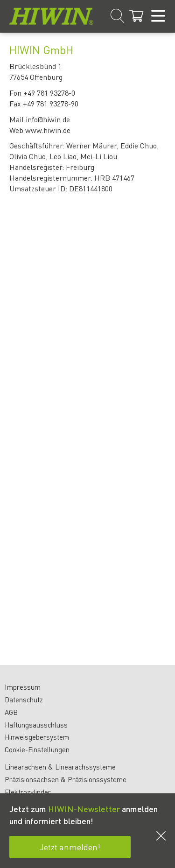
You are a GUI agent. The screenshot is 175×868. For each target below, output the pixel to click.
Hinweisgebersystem (37, 737)
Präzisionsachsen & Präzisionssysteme (66, 779)
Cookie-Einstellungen (37, 749)
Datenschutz (24, 700)
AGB (11, 712)
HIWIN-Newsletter (84, 808)
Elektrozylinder (28, 792)
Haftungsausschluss (36, 725)
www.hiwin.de (48, 130)
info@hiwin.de (48, 119)
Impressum (23, 687)
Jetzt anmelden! (70, 847)
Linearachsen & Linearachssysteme (60, 767)
